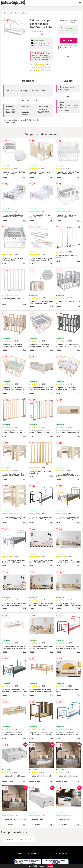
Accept (50, 866)
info (25, 177)
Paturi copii (8, 13)
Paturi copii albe (11, 839)
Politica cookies (61, 853)
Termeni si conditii (22, 853)
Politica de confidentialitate (42, 853)
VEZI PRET (68, 40)
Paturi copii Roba (21, 13)
